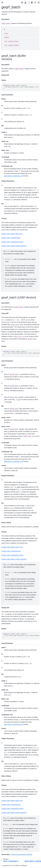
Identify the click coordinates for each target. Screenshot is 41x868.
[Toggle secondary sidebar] (39, 2)
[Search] (35, 2)
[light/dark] (32, 2)
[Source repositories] (22, 3)
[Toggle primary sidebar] (2, 3)
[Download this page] (25, 3)
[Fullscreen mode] (29, 2)
